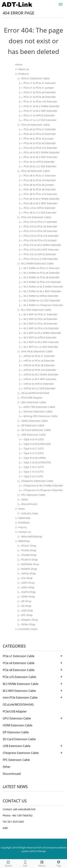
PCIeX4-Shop (29, 550)
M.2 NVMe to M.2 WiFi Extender (42, 291)
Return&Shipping (32, 536)
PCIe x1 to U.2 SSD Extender (40, 120)
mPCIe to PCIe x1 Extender (39, 356)
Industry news (30, 513)
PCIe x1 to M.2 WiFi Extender (41, 111)
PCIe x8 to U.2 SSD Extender (40, 213)
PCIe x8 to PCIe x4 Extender (40, 180)
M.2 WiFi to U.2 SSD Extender (41, 347)
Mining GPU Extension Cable (41, 416)
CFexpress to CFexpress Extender (43, 490)
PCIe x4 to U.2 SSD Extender (40, 166)
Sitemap (41, 851)
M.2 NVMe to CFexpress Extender (43, 305)
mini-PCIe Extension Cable (37, 351)
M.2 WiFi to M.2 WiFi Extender (41, 342)
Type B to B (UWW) (35, 458)
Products (23, 74)
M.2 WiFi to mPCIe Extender (40, 337)
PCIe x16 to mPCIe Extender (40, 254)
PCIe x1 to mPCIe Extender (39, 115)
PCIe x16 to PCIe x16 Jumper (40, 240)
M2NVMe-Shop (30, 564)
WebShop (24, 541)
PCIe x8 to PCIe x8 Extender (40, 189)
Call (25, 863)
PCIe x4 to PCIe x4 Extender (40, 134)
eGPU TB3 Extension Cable (39, 407)
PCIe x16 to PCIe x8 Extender (40, 231)
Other (25, 499)
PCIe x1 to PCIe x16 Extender (40, 102)
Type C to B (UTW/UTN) (37, 462)
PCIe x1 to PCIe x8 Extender (40, 97)
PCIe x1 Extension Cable (35, 78)
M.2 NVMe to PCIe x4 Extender (42, 273)
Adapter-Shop (30, 620)
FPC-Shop (27, 615)
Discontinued (29, 504)
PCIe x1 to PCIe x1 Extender (40, 83)
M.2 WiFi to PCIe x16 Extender (41, 328)
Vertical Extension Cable (38, 411)
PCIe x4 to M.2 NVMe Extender (42, 152)
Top (59, 863)
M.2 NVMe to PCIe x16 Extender (42, 282)
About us (24, 69)
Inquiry (23, 527)
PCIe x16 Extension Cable (36, 217)
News (22, 509)
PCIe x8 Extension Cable (35, 171)
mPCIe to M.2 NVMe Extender (41, 374)
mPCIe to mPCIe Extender (39, 384)
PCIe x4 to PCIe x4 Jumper (39, 139)
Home (19, 65)
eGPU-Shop (28, 583)
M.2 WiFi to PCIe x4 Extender (41, 319)
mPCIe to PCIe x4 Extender (39, 361)
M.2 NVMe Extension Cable (37, 263)
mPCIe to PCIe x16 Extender (40, 370)
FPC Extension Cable (33, 495)
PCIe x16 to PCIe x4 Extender (40, 226)
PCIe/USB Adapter (32, 398)
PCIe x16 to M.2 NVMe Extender (42, 245)
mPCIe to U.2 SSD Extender (40, 388)
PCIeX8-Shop (29, 555)
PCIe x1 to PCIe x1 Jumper (39, 88)
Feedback (24, 523)
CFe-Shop (27, 578)
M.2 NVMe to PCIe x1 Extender (42, 268)
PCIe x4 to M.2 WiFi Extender (41, 157)
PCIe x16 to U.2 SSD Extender (41, 259)
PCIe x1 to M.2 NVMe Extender (42, 106)
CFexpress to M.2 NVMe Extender (43, 486)
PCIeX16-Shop (29, 560)
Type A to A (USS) (34, 439)
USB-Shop (27, 610)
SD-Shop (26, 606)
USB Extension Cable (34, 435)
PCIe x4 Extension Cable (35, 125)
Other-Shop (28, 624)
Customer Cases (28, 629)
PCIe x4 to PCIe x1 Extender (40, 129)
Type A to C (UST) (34, 449)
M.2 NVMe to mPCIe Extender (41, 296)
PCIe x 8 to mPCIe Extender (40, 208)
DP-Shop (26, 601)
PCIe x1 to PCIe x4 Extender (40, 92)
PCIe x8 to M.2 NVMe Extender (42, 199)
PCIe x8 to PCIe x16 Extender (40, 194)
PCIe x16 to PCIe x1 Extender (40, 222)
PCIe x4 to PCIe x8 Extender (40, 143)
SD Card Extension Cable (36, 430)
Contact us (25, 532)
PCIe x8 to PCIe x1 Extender (40, 176)
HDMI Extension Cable (34, 421)
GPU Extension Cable (34, 402)
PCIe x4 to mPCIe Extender (39, 162)
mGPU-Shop (28, 592)
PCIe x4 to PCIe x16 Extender (40, 148)
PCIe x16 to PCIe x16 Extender (41, 236)
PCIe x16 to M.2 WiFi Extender (41, 250)
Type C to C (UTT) (34, 467)
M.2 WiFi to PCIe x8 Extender (41, 324)
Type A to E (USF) (33, 453)
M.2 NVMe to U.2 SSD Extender (42, 300)
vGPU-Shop (28, 587)
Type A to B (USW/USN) (37, 444)
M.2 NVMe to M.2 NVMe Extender (44, 287)
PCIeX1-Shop (29, 546)
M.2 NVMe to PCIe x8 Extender (42, 277)
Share (8, 863)
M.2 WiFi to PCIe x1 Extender (41, 314)
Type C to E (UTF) (33, 472)
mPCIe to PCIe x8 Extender (39, 365)
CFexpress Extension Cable (37, 481)
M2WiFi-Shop (29, 569)
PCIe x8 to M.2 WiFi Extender (41, 203)
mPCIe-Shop (28, 573)
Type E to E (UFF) (33, 476)
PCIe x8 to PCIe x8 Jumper (39, 185)
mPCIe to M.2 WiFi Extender (40, 379)
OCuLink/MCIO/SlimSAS (35, 393)
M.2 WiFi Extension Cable (36, 310)
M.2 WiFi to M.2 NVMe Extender (42, 333)
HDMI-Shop (28, 597)
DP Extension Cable (33, 425)
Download (24, 518)
